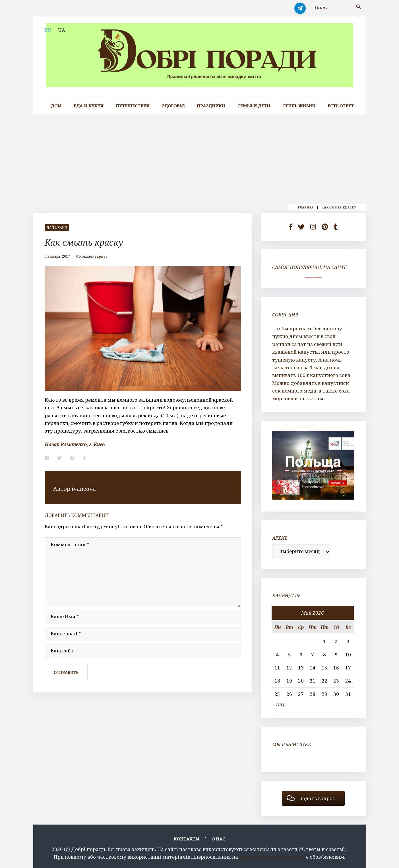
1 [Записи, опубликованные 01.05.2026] (324, 641)
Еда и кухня (89, 106)
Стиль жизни (299, 106)
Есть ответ (341, 106)
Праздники (211, 106)
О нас (218, 839)
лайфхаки (57, 228)
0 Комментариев (92, 256)
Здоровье (173, 106)
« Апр (279, 704)
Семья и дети (254, 106)
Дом (56, 106)
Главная (306, 207)
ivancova (84, 489)
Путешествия (133, 106)
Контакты (187, 839)
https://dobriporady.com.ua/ (272, 857)
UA (62, 30)
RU (48, 30)
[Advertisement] (200, 157)
